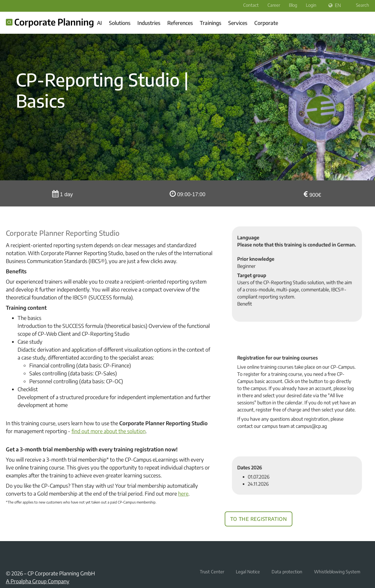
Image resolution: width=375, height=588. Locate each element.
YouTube (23, 555)
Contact (251, 5)
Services (238, 23)
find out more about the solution (109, 431)
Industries (149, 23)
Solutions (120, 23)
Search (359, 5)
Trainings (210, 23)
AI (99, 23)
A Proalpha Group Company (38, 581)
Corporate (266, 23)
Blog (293, 5)
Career (274, 5)
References (180, 23)
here (183, 493)
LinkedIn (9, 555)
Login (311, 5)
